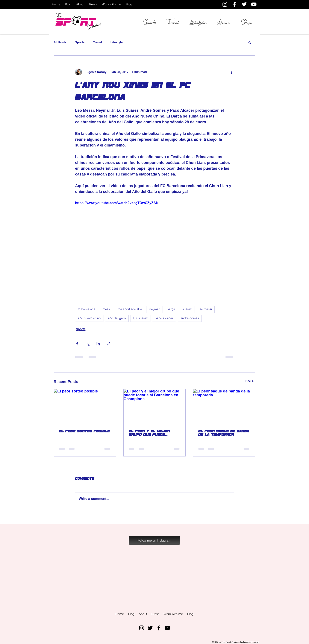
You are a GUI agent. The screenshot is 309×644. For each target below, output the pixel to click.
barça (171, 309)
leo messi (205, 309)
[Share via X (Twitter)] (88, 344)
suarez (187, 309)
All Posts (60, 42)
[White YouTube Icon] (254, 4)
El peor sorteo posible (84, 431)
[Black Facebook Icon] (159, 628)
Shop (246, 23)
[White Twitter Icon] (244, 4)
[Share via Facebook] (77, 344)
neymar (154, 309)
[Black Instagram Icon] (142, 628)
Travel (97, 42)
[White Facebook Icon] (235, 4)
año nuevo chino (89, 318)
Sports (80, 42)
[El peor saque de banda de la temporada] (224, 407)
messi (107, 309)
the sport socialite (130, 309)
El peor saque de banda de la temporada (224, 433)
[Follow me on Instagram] (154, 540)
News (223, 23)
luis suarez (140, 318)
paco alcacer (164, 318)
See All (250, 381)
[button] (250, 43)
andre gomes (190, 318)
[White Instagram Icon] (225, 4)
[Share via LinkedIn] (98, 344)
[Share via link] (109, 344)
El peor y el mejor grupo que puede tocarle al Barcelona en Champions (152, 433)
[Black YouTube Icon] (167, 628)
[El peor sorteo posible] (85, 407)
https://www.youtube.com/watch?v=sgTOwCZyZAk (116, 203)
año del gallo (117, 318)
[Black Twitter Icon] (150, 628)
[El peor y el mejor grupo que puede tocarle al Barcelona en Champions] (155, 407)
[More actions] (231, 72)
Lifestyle (117, 42)
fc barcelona (87, 309)
